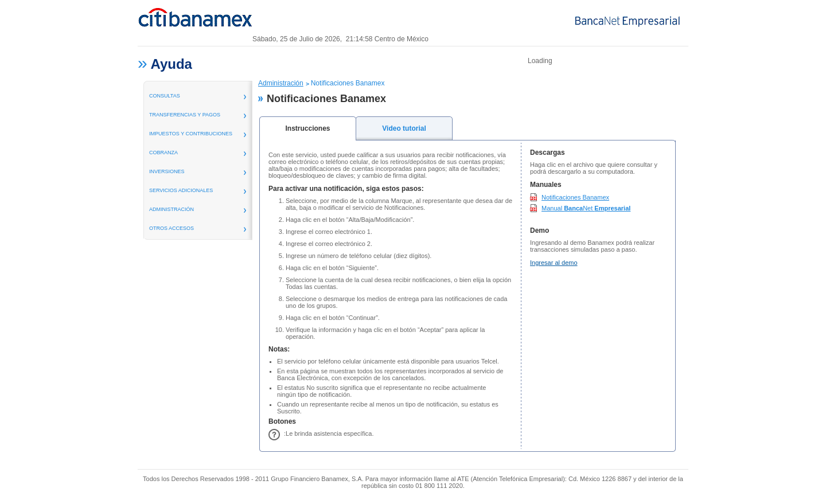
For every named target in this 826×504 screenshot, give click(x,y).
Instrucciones (307, 128)
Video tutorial (404, 128)
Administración (281, 83)
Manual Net (586, 208)
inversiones (167, 171)
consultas (165, 96)
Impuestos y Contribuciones (191, 134)
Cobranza (163, 153)
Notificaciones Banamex (575, 197)
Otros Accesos (172, 228)
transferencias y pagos (185, 115)
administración (172, 209)
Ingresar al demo (554, 263)
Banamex (195, 22)
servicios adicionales (181, 190)
